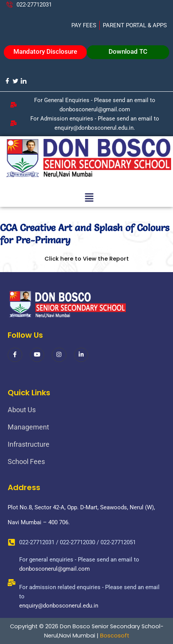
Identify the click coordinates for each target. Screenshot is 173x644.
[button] (89, 198)
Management (28, 427)
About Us (22, 410)
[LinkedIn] (23, 81)
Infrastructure (29, 444)
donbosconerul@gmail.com (54, 569)
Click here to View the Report (87, 259)
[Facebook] (7, 81)
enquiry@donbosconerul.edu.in (59, 606)
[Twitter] (15, 81)
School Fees (26, 462)
